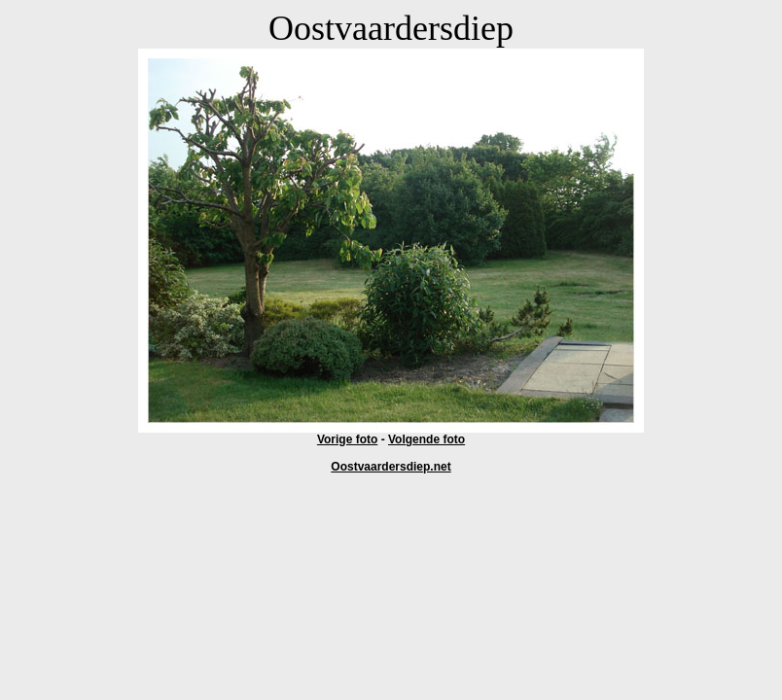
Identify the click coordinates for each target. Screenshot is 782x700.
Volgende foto (427, 439)
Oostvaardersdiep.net (391, 467)
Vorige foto (347, 439)
